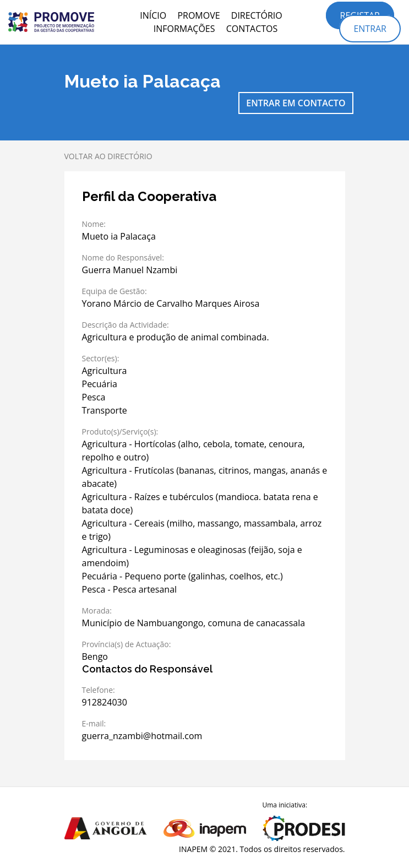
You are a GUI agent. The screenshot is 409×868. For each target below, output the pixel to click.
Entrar (370, 29)
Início (153, 15)
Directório (257, 15)
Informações (184, 29)
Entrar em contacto (296, 103)
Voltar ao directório (108, 156)
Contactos (252, 29)
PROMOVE (198, 15)
